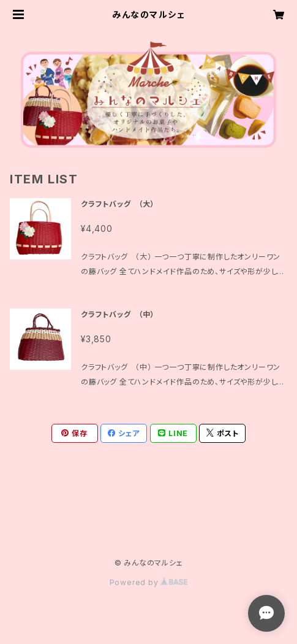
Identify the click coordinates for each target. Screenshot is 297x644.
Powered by (149, 582)
